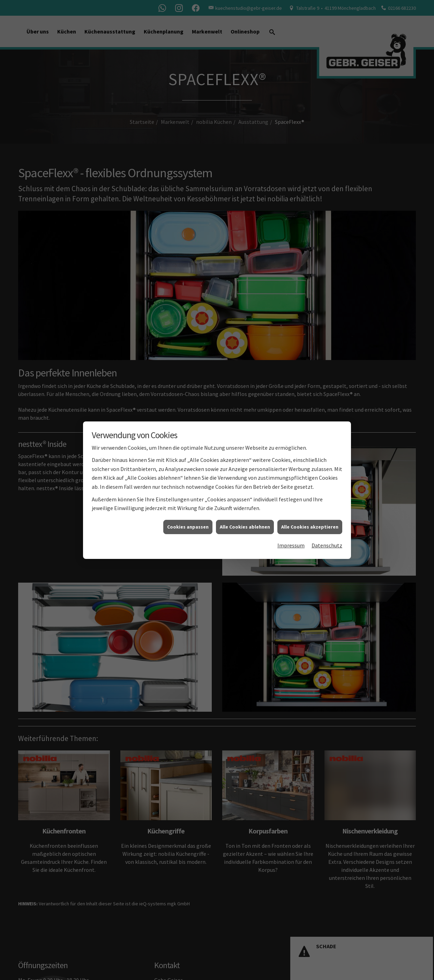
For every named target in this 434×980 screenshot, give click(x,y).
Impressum (291, 525)
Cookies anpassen (188, 507)
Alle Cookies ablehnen (245, 507)
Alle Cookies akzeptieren (310, 507)
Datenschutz (327, 525)
